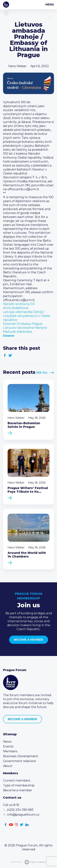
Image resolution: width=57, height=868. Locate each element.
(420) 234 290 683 (20, 810)
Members (10, 751)
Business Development (21, 756)
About (8, 766)
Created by (29, 862)
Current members (17, 780)
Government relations (20, 761)
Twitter (10, 355)
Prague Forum (6, 5)
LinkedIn (27, 825)
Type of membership (19, 785)
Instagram (16, 825)
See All (42, 373)
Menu (50, 5)
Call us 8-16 (11, 805)
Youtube (11, 825)
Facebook (5, 355)
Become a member (29, 640)
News (7, 742)
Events (8, 746)
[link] (19, 304)
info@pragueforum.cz (23, 815)
